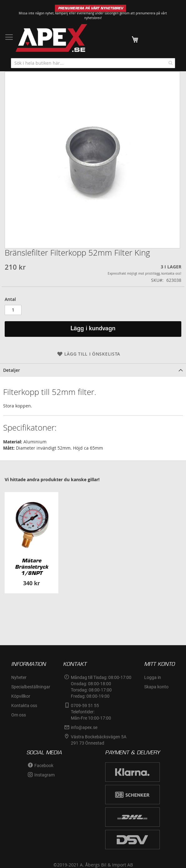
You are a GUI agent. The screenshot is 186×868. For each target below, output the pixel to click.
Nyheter (19, 677)
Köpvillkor (21, 696)
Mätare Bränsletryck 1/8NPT (32, 567)
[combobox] (93, 63)
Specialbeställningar (31, 687)
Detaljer (12, 370)
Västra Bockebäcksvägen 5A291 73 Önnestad (99, 740)
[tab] (93, 370)
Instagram (44, 775)
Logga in (153, 677)
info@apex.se (84, 727)
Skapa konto (156, 687)
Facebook (44, 766)
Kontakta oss (24, 706)
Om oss (19, 715)
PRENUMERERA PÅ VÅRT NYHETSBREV (91, 8)
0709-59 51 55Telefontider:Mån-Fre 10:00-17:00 (91, 712)
